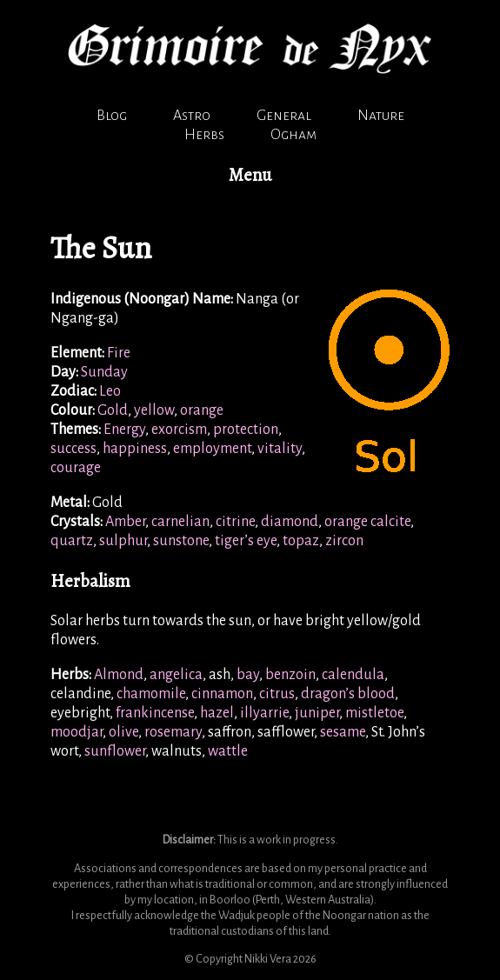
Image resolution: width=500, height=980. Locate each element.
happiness (135, 449)
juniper (317, 713)
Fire (119, 353)
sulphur (123, 541)
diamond (290, 522)
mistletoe (374, 713)
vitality (280, 449)
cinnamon (222, 694)
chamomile (151, 694)
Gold (113, 410)
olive (123, 732)
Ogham (293, 135)
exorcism (179, 430)
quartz (72, 541)
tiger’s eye (246, 541)
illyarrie (264, 713)
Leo (110, 391)
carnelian (180, 522)
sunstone (181, 541)
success (73, 449)
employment (212, 449)
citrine (235, 522)
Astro (192, 116)
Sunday (104, 372)
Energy (124, 430)
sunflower (115, 751)
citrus (277, 694)
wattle (228, 751)
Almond (119, 675)
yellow (154, 410)
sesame (343, 732)
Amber (125, 522)
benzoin (290, 675)
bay (248, 675)
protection (246, 430)
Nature (381, 116)
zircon (344, 541)
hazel (217, 713)
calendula (353, 675)
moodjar (77, 732)
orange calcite (367, 522)
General (284, 116)
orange (202, 410)
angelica (176, 675)
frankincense (155, 713)
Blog (112, 116)
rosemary (173, 732)
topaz (301, 541)
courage (76, 468)
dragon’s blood (348, 694)
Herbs (204, 135)
